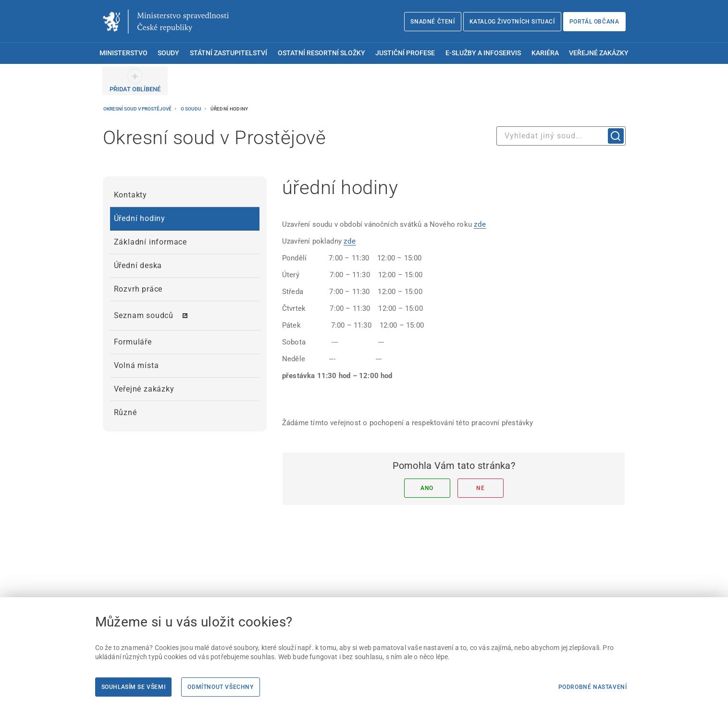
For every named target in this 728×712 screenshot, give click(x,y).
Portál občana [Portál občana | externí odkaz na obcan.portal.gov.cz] (594, 22)
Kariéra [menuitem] (545, 53)
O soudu (191, 109)
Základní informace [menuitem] (150, 242)
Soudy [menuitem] (168, 53)
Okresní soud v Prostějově (138, 109)
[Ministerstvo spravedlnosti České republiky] (166, 22)
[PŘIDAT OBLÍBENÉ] (135, 81)
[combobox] (561, 136)
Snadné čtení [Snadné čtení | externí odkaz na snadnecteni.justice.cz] (432, 22)
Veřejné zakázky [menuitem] (599, 53)
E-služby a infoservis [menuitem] (483, 53)
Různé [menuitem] (125, 412)
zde (480, 224)
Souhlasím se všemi (134, 687)
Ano (427, 488)
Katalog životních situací (512, 22)
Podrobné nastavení (593, 687)
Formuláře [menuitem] (133, 342)
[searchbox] (561, 136)
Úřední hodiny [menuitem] (140, 218)
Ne (480, 488)
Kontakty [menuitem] (130, 195)
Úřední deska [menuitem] (138, 265)
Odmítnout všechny (220, 687)
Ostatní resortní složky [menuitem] (321, 53)
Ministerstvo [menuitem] (123, 53)
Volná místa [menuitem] (136, 365)
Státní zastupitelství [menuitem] (228, 53)
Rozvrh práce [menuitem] (138, 289)
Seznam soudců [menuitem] (144, 315)
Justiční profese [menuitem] (405, 53)
